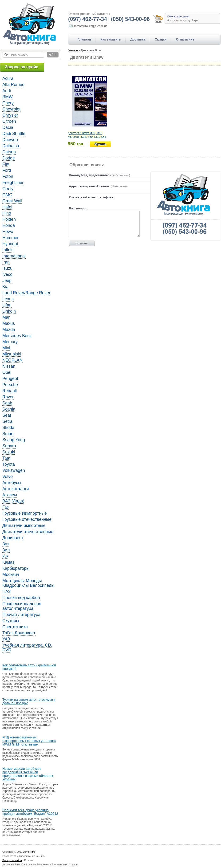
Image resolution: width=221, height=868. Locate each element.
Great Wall (12, 201)
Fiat (6, 164)
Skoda (8, 428)
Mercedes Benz (17, 336)
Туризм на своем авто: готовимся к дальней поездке (29, 701)
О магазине (185, 39)
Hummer (10, 238)
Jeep (7, 281)
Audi (7, 91)
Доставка (138, 39)
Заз (6, 544)
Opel (7, 372)
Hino (7, 213)
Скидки (161, 39)
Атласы (10, 495)
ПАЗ (7, 591)
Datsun (9, 152)
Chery (8, 103)
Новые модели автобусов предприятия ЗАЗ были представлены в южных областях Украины (28, 774)
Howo (8, 232)
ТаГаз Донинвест (19, 633)
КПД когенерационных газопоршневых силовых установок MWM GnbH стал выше (29, 741)
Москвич (11, 575)
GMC (7, 195)
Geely (8, 189)
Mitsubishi (12, 354)
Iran (6, 262)
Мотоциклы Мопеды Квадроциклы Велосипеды (28, 583)
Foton (8, 176)
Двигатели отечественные (28, 532)
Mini (6, 348)
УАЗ (6, 639)
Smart (8, 434)
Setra (7, 421)
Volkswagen (14, 470)
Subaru (9, 446)
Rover (8, 397)
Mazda (9, 330)
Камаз (8, 562)
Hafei (7, 207)
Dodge (9, 158)
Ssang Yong (14, 440)
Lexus (8, 299)
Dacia (8, 127)
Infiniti (8, 250)
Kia (5, 287)
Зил (6, 550)
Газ (6, 507)
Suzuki (9, 452)
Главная (84, 39)
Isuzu (7, 268)
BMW (8, 97)
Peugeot (10, 379)
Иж (5, 556)
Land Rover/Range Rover (26, 293)
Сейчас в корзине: (178, 16)
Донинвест (13, 538)
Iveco (7, 274)
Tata (6, 458)
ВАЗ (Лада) (13, 501)
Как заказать (111, 39)
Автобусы (12, 483)
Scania (9, 409)
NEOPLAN (12, 360)
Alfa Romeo (13, 85)
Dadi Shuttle (14, 134)
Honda (9, 225)
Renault (10, 391)
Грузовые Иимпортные (25, 513)
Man (6, 317)
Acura (8, 78)
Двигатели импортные (24, 526)
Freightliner (13, 183)
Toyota (9, 464)
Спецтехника (15, 627)
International (14, 256)
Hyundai (10, 244)
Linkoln (9, 311)
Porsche (10, 385)
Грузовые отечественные (27, 519)
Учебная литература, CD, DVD (27, 648)
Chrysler (10, 115)
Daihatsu (11, 146)
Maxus (9, 323)
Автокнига (29, 852)
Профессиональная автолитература (22, 606)
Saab (7, 403)
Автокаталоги (16, 489)
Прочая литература (21, 615)
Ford (7, 170)
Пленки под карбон (21, 598)
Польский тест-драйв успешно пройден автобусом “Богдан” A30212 (30, 812)
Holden (9, 219)
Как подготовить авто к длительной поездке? (29, 667)
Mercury (10, 342)
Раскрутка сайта (12, 860)
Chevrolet (11, 109)
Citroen (9, 121)
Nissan (9, 366)
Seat (7, 415)
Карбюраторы (16, 568)
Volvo (8, 477)
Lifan (7, 305)
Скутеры (11, 621)
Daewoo (10, 140)
